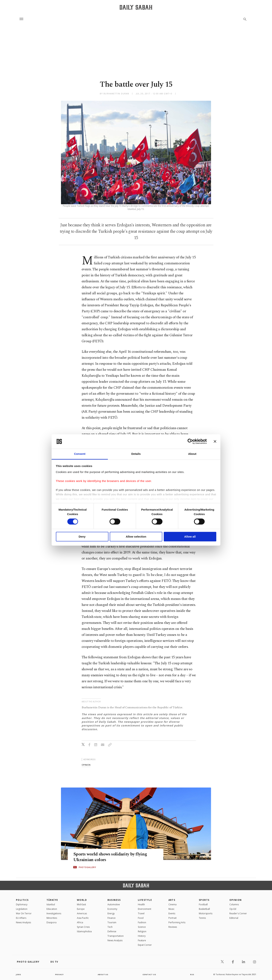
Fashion (142, 922)
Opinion (236, 900)
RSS (192, 974)
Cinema (172, 904)
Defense (112, 931)
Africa (80, 922)
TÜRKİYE (52, 900)
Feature (142, 940)
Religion (142, 931)
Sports (204, 900)
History (142, 936)
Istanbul (51, 904)
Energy (111, 913)
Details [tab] (136, 454)
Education (52, 909)
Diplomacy (22, 904)
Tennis (202, 918)
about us (103, 974)
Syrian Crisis (83, 927)
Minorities (52, 918)
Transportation (116, 936)
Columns (234, 904)
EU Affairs (21, 918)
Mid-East (81, 904)
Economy (112, 909)
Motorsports (206, 913)
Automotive (114, 904)
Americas (82, 913)
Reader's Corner (238, 913)
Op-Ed (233, 909)
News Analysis (23, 922)
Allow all (190, 537)
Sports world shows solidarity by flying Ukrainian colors (112, 857)
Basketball (204, 909)
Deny (82, 537)
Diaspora (51, 922)
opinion (86, 765)
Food (141, 918)
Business (114, 900)
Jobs (19, 974)
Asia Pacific (83, 918)
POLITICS (22, 900)
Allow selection (136, 537)
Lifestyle (145, 900)
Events (172, 913)
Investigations (54, 913)
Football (203, 904)
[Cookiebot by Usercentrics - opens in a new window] (190, 442)
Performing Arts (177, 922)
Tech (110, 927)
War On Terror (24, 913)
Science (142, 927)
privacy (59, 974)
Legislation (22, 909)
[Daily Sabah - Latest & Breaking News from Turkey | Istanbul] (136, 7)
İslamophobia (84, 931)
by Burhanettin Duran (114, 94)
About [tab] (192, 454)
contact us (150, 974)
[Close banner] (215, 442)
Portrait (172, 918)
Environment (145, 909)
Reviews (173, 927)
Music (171, 909)
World (82, 900)
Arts (172, 900)
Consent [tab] (80, 454)
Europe (81, 909)
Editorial (234, 918)
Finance (112, 918)
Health (141, 904)
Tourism (112, 922)
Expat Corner (145, 945)
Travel (141, 913)
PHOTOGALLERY (87, 867)
